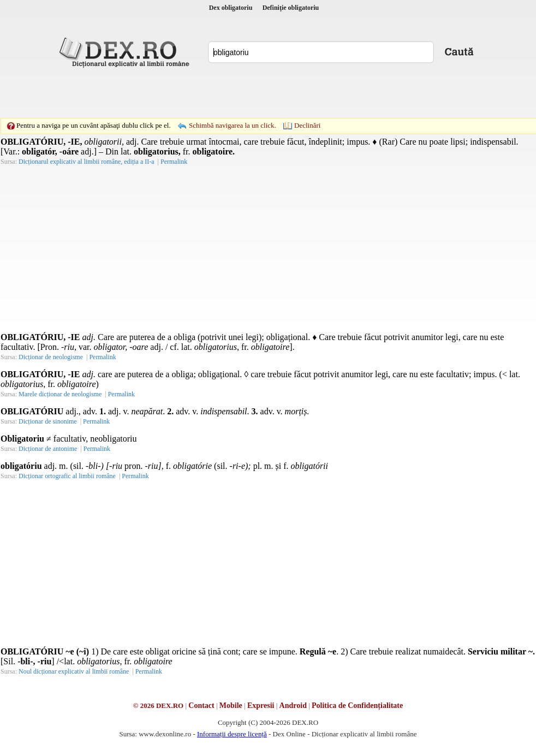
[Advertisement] (251, 93)
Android (293, 706)
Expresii (261, 706)
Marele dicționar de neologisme (60, 394)
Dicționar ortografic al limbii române (67, 476)
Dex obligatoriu (231, 8)
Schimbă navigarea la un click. (233, 125)
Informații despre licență (232, 734)
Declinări (307, 125)
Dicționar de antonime (48, 449)
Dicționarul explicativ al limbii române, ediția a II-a (87, 162)
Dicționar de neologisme (51, 357)
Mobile (231, 706)
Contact (201, 706)
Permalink (174, 162)
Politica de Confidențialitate (357, 706)
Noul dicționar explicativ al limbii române (74, 671)
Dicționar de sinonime (48, 421)
